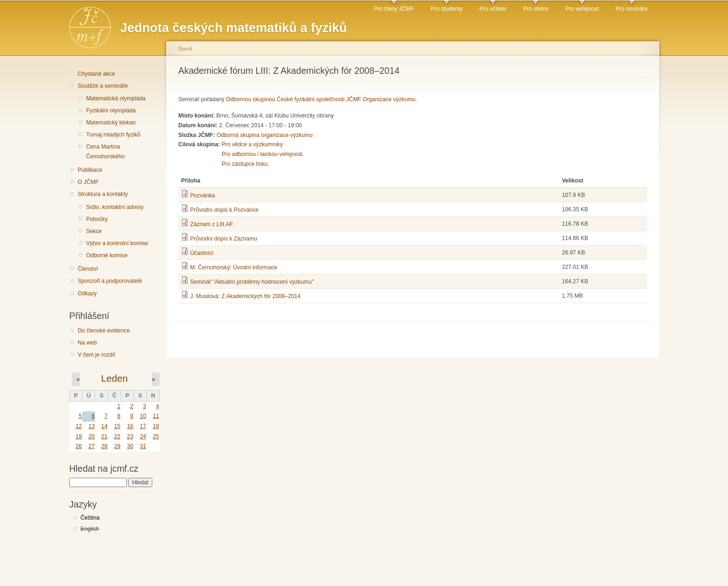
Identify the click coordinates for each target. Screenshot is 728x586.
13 (91, 426)
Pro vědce (536, 9)
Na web (87, 343)
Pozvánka (202, 195)
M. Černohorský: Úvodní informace (234, 267)
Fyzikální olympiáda (111, 111)
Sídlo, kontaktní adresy (115, 207)
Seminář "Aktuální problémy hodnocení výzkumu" (252, 282)
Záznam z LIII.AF (211, 224)
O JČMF (88, 182)
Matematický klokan (111, 123)
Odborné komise (107, 255)
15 (117, 426)
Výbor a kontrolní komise (117, 243)
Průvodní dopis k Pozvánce (224, 210)
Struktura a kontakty (103, 194)
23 (130, 436)
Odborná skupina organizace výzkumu (264, 135)
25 (156, 436)
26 (79, 446)
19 (79, 436)
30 (130, 446)
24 (143, 436)
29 (117, 446)
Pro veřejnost (582, 9)
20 (91, 436)
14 (104, 426)
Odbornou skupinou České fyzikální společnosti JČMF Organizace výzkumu (321, 99)
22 (117, 436)
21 (104, 436)
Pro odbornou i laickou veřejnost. (263, 154)
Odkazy (87, 293)
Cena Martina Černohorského (105, 152)
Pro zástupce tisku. (245, 164)
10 (143, 416)
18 (156, 426)
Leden (114, 378)
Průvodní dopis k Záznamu (224, 239)
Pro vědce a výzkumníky (252, 144)
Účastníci (201, 253)
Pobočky (97, 219)
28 (104, 446)
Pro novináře (632, 9)
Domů (185, 49)
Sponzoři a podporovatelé (110, 281)
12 (79, 426)
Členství (88, 269)
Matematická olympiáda (116, 98)
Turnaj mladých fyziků (113, 135)
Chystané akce (96, 74)
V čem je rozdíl (96, 355)
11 (156, 416)
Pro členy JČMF (394, 9)
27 (91, 446)
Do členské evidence (104, 331)
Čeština (90, 518)
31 (143, 446)
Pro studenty (447, 9)
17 (143, 426)
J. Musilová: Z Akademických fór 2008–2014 (245, 296)
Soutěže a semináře (103, 86)
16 (130, 426)
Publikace (90, 170)
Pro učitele (493, 9)
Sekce (94, 231)
